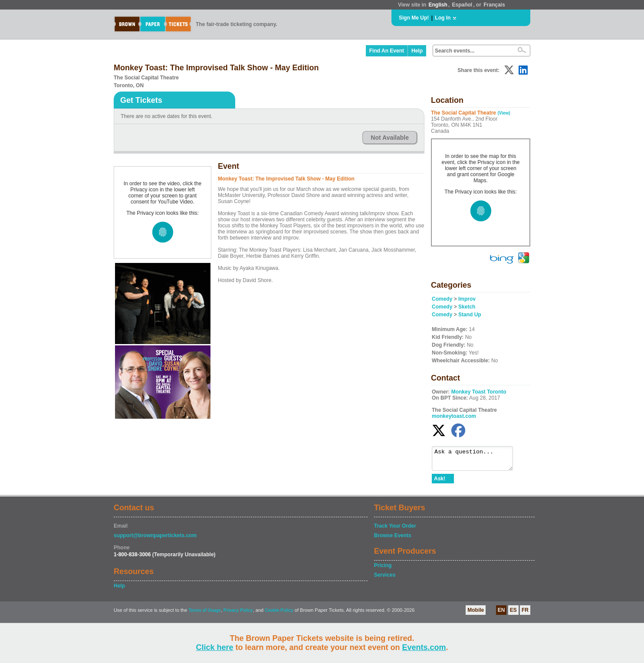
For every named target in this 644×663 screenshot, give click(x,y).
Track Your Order (395, 530)
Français (494, 5)
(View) (504, 113)
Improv (467, 299)
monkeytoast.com (454, 416)
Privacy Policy (238, 614)
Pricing (383, 569)
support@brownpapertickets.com (155, 539)
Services (385, 579)
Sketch (467, 307)
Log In (443, 18)
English (438, 5)
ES (513, 614)
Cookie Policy (279, 614)
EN (501, 614)
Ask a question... (477, 460)
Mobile (476, 614)
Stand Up (470, 315)
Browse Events (393, 539)
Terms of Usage (204, 614)
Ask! (440, 482)
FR (525, 614)
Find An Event (387, 51)
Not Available (390, 138)
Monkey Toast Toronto (479, 392)
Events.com (424, 647)
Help (417, 51)
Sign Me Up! (414, 18)
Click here (214, 647)
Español (462, 5)
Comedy (442, 299)
